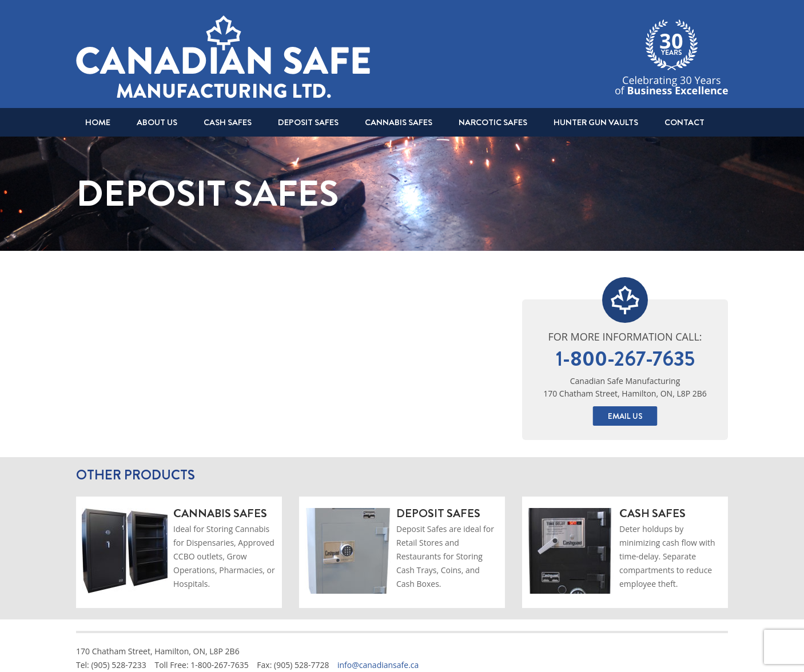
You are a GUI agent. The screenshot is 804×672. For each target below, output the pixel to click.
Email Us (625, 416)
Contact (684, 122)
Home (98, 122)
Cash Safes (228, 122)
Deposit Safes (308, 122)
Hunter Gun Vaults (596, 122)
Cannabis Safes (399, 122)
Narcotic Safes (493, 122)
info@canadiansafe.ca (378, 665)
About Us (157, 122)
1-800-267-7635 (625, 359)
